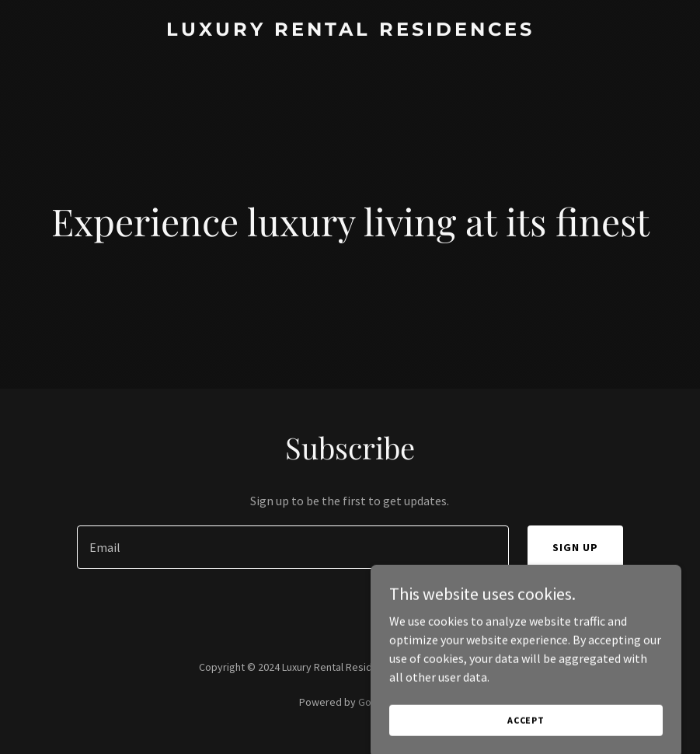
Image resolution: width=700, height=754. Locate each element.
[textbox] (293, 547)
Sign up (575, 547)
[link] (350, 31)
